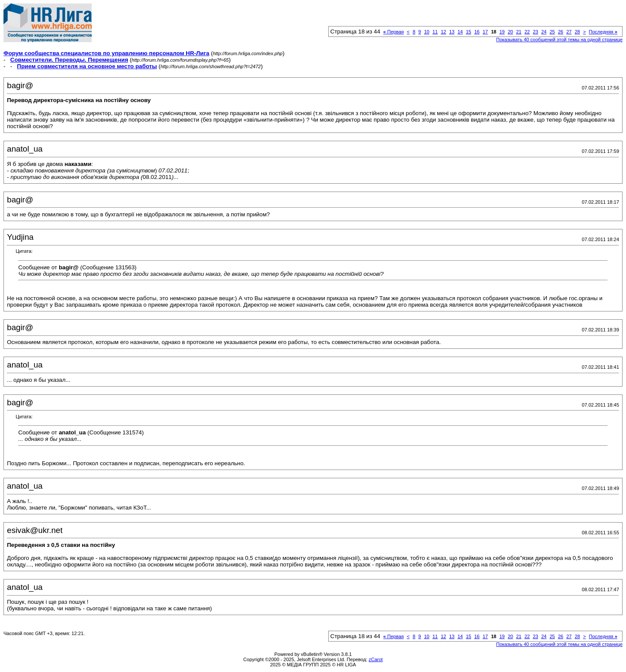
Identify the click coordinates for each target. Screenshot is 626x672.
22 (527, 32)
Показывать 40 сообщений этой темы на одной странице (559, 40)
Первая (394, 32)
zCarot (376, 659)
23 (536, 32)
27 (569, 32)
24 (544, 32)
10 (426, 32)
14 (460, 32)
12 (443, 32)
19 (502, 32)
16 (477, 32)
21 (519, 32)
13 (452, 32)
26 (560, 32)
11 (435, 32)
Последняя (603, 32)
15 (469, 32)
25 (552, 32)
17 (485, 32)
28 (577, 32)
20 (510, 32)
